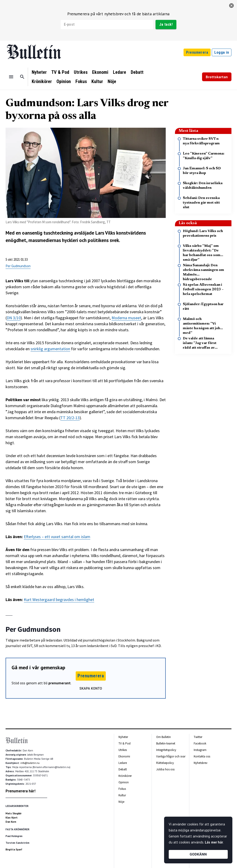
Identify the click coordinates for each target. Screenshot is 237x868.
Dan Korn (11, 822)
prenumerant (59, 683)
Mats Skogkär (14, 813)
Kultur (97, 81)
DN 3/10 (14, 318)
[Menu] (11, 77)
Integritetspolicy (166, 750)
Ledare (120, 72)
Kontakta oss (202, 756)
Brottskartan (217, 77)
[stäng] (231, 6)
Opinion (64, 81)
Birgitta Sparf (14, 849)
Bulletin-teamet (166, 743)
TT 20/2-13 (70, 418)
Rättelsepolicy (165, 763)
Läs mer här (214, 842)
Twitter (198, 737)
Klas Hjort (12, 818)
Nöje (112, 81)
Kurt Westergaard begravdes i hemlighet (59, 600)
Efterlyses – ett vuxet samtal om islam (57, 537)
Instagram (200, 750)
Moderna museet (126, 318)
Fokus (81, 81)
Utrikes (81, 72)
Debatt (137, 72)
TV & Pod (60, 72)
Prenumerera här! (20, 791)
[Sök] (22, 77)
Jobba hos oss (165, 769)
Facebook (200, 743)
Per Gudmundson (18, 266)
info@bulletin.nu (30, 763)
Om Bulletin (164, 737)
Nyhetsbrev (201, 763)
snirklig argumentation (50, 349)
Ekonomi (100, 72)
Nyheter (39, 72)
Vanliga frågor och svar (171, 756)
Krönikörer (42, 81)
